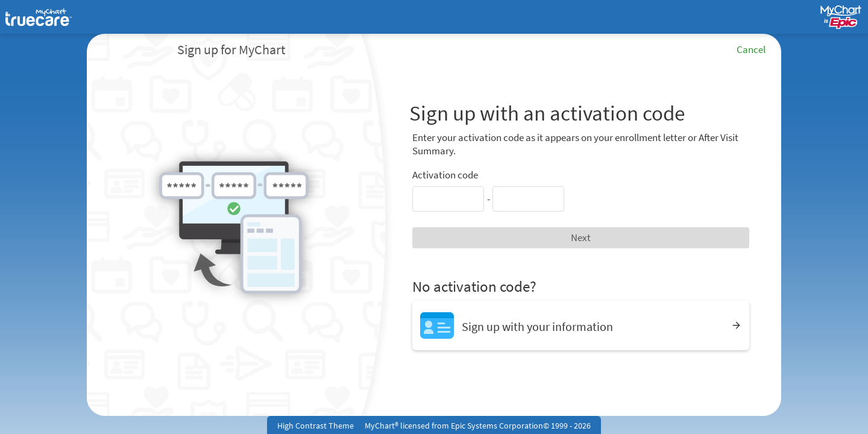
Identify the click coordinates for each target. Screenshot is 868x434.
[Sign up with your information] (581, 325)
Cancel (751, 49)
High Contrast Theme (316, 426)
